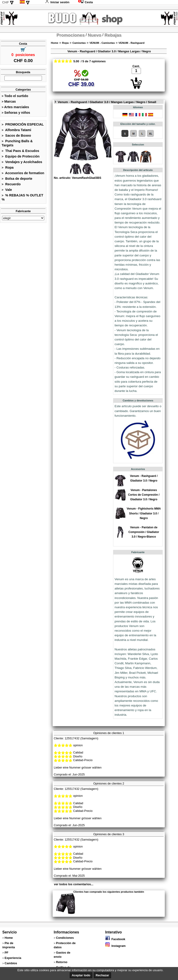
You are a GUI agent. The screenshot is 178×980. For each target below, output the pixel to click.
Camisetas (79, 43)
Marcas (9, 101)
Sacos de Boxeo (16, 135)
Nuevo (95, 35)
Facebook (115, 939)
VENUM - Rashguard (131, 43)
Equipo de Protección (21, 156)
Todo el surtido (15, 96)
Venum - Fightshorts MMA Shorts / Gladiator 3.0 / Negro (144, 513)
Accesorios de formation (23, 173)
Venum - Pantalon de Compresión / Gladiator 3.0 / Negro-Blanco (144, 532)
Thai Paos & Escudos (20, 151)
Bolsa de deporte (17, 179)
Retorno (62, 962)
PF (6, 953)
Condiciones (65, 938)
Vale (7, 190)
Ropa (8, 167)
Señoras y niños (16, 113)
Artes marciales (15, 107)
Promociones (71, 35)
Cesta (85, 2)
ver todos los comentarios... (74, 884)
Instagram (115, 946)
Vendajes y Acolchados (22, 162)
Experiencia (13, 958)
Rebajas (113, 35)
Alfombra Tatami (16, 130)
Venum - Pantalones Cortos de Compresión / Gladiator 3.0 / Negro (144, 495)
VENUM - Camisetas (102, 43)
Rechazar (102, 975)
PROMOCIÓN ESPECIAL (23, 124)
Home (54, 43)
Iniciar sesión (57, 2)
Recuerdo (11, 184)
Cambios (11, 963)
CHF (6, 2)
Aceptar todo (81, 975)
